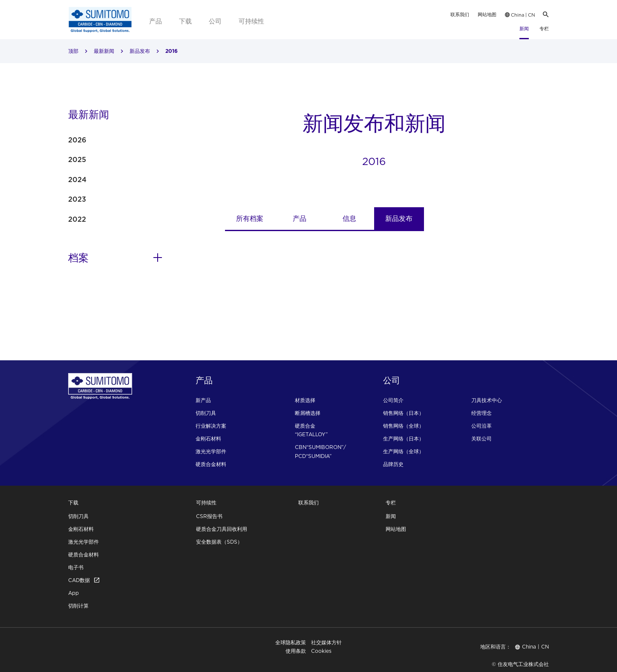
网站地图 (487, 14)
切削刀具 (206, 413)
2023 (77, 199)
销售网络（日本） (404, 413)
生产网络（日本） (404, 439)
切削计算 (78, 606)
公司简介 (393, 400)
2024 (77, 180)
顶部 (73, 51)
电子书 (76, 567)
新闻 (524, 29)
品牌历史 (393, 464)
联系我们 (460, 14)
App (74, 593)
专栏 (544, 29)
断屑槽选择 (308, 413)
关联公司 (481, 439)
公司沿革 (481, 426)
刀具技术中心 (487, 400)
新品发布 (140, 51)
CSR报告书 (209, 516)
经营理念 (481, 413)
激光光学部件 (211, 451)
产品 (156, 21)
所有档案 (250, 218)
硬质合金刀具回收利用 (222, 529)
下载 (185, 21)
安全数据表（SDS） (219, 542)
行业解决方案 (211, 426)
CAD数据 (84, 580)
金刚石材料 (208, 439)
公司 (215, 21)
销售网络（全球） (404, 426)
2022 (77, 219)
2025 (77, 159)
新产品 (203, 400)
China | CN (520, 15)
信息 (349, 218)
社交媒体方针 (326, 642)
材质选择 (305, 400)
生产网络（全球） (404, 451)
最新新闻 (104, 51)
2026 (77, 140)
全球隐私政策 (291, 642)
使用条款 (296, 651)
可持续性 (251, 21)
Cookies (321, 651)
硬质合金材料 (211, 464)
